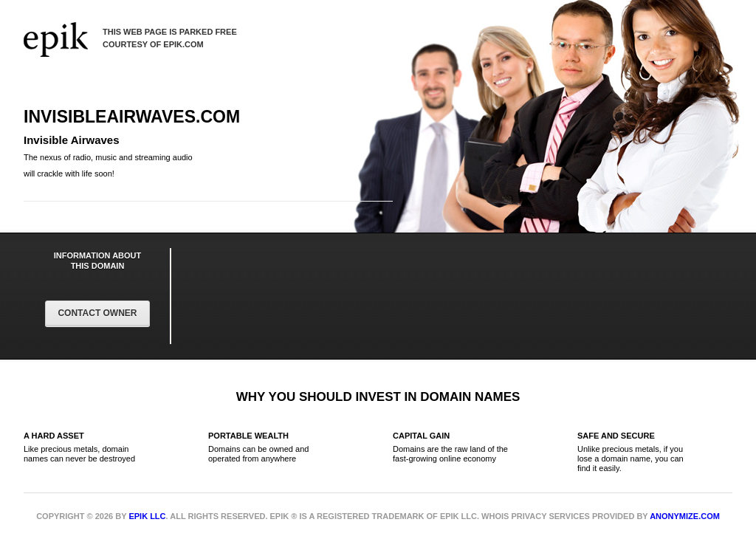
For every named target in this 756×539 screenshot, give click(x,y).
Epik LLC (147, 516)
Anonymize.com (685, 516)
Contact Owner (97, 313)
